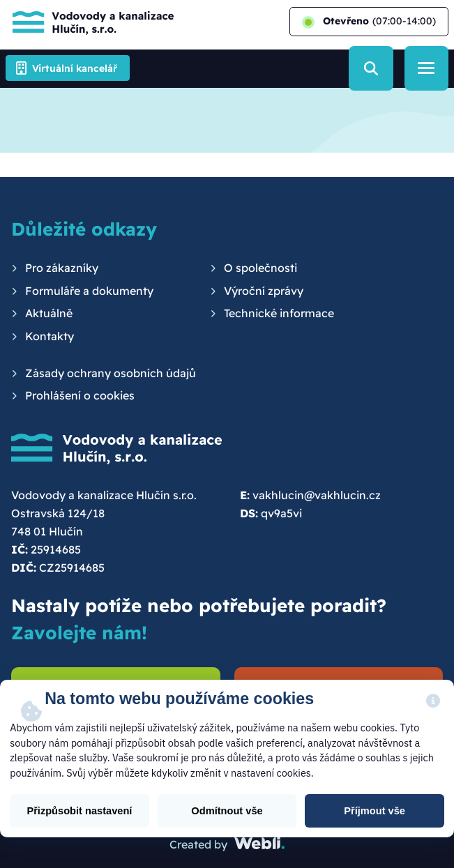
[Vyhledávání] (371, 68)
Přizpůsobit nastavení (79, 811)
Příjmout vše (374, 811)
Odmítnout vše (227, 811)
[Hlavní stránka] (90, 22)
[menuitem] (55, 268)
